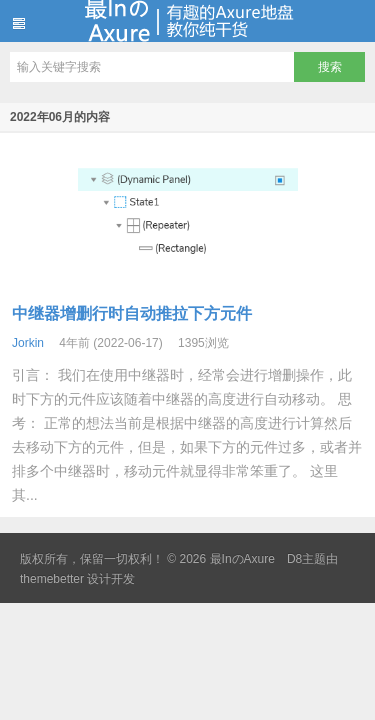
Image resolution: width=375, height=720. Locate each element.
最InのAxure (187, 21)
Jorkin (28, 343)
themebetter (52, 579)
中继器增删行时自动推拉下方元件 (132, 313)
